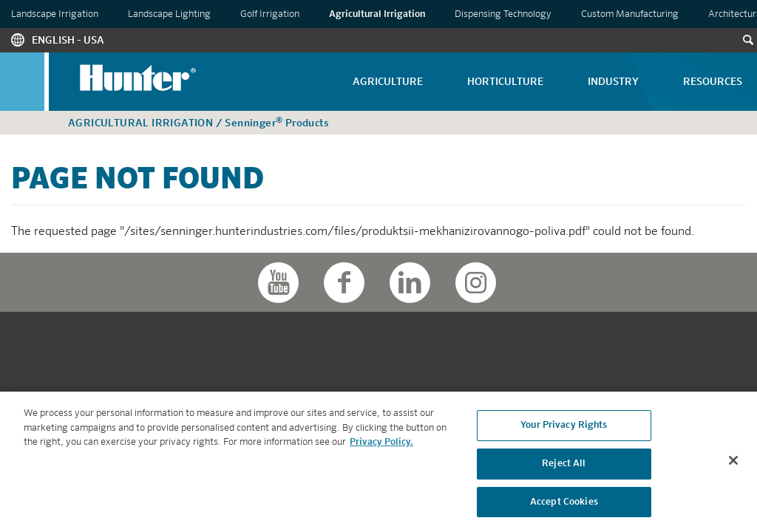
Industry (613, 82)
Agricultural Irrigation (377, 14)
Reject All (564, 466)
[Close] (733, 463)
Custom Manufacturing (630, 14)
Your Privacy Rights (564, 427)
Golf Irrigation (270, 14)
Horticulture (505, 82)
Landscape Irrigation (55, 14)
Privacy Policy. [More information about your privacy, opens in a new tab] (381, 444)
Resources (713, 82)
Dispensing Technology (503, 14)
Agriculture (388, 82)
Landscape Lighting (169, 14)
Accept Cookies (564, 504)
